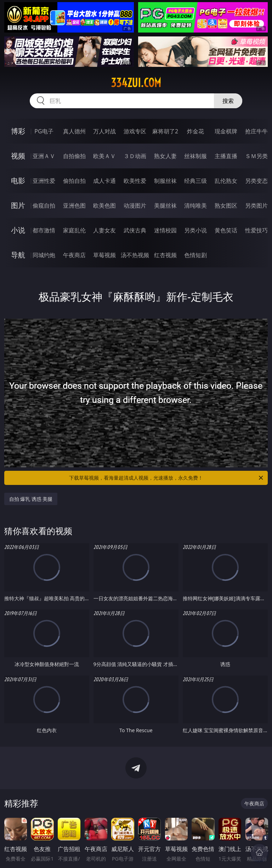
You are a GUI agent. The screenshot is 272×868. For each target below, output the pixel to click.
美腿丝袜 (165, 206)
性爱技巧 (256, 230)
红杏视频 (165, 255)
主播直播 (226, 156)
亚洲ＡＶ (44, 156)
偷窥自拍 (44, 206)
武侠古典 (135, 230)
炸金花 (195, 131)
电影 (18, 181)
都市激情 (44, 230)
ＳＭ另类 (256, 156)
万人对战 (104, 131)
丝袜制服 (195, 156)
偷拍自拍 (74, 181)
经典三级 (195, 181)
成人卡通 (104, 181)
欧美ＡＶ (104, 156)
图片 (18, 205)
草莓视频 (104, 255)
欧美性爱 (135, 181)
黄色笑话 (226, 230)
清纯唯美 (195, 206)
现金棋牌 (226, 131)
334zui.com (136, 83)
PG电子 (44, 131)
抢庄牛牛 (256, 131)
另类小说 (195, 230)
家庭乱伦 (74, 230)
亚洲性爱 (44, 181)
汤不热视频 (135, 255)
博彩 (18, 131)
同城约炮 (44, 255)
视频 (18, 156)
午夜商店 (74, 255)
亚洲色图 (74, 206)
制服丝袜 (165, 181)
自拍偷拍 (74, 156)
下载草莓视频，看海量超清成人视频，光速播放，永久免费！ (167, 478)
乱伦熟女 (226, 181)
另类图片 (256, 206)
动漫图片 (135, 206)
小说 (18, 230)
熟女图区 (226, 206)
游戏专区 (135, 131)
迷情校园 (165, 230)
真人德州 (74, 131)
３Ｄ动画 (135, 156)
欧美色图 (104, 206)
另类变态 (256, 181)
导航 (18, 255)
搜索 (228, 101)
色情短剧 (195, 255)
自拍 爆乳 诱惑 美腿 (31, 499)
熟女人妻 (165, 156)
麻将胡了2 (165, 131)
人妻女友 (104, 230)
